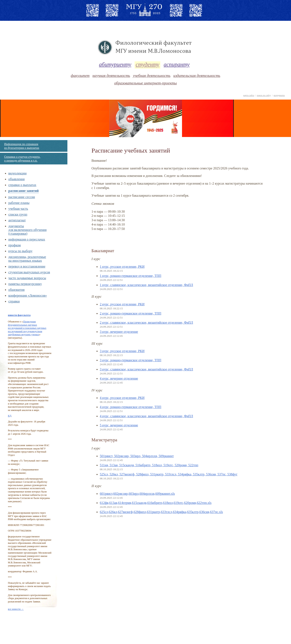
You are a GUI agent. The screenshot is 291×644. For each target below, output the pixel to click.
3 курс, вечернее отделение (119, 332)
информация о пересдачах (27, 239)
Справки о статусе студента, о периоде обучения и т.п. (22, 159)
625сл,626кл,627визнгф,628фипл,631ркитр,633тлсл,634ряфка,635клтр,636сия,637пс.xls (161, 512)
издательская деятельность (197, 76)
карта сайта (249, 95)
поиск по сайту (264, 95)
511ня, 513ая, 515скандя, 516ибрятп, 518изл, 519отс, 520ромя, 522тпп (149, 465)
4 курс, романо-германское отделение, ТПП (131, 407)
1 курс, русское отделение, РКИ (122, 267)
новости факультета (19, 315)
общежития (16, 290)
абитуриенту (115, 64)
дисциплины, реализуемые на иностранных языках (27, 259)
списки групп (18, 214)
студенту (147, 64)
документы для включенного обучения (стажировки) (27, 230)
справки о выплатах (22, 185)
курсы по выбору (20, 251)
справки (14, 301)
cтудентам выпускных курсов (29, 272)
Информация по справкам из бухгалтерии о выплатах (22, 146)
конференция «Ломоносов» (28, 295)
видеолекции (17, 173)
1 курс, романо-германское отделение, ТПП (131, 276)
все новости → (16, 609)
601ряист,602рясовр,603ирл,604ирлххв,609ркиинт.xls (137, 494)
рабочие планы (19, 203)
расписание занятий (24, 191)
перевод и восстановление (27, 266)
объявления (16, 179)
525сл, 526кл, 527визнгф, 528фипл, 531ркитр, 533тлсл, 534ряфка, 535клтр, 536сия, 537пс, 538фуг (169, 474)
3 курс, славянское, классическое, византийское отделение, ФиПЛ (146, 369)
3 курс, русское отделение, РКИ (122, 351)
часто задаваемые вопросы (27, 278)
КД (10, 416)
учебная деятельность (152, 76)
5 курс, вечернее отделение (119, 425)
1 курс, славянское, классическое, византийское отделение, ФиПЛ (146, 285)
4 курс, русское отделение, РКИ (122, 398)
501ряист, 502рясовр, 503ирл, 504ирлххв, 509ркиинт (137, 456)
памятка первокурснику (25, 284)
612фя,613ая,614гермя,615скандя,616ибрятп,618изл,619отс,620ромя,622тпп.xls (156, 503)
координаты (279, 95)
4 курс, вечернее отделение (119, 378)
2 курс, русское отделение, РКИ (122, 304)
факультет (80, 76)
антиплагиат (17, 220)
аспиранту (177, 64)
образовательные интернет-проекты (145, 83)
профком (15, 245)
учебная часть (18, 209)
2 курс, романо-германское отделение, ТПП (131, 313)
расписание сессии (22, 197)
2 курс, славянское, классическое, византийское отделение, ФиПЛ (146, 323)
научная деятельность (111, 76)
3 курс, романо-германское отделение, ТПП (131, 360)
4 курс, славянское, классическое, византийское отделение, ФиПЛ (146, 416)
